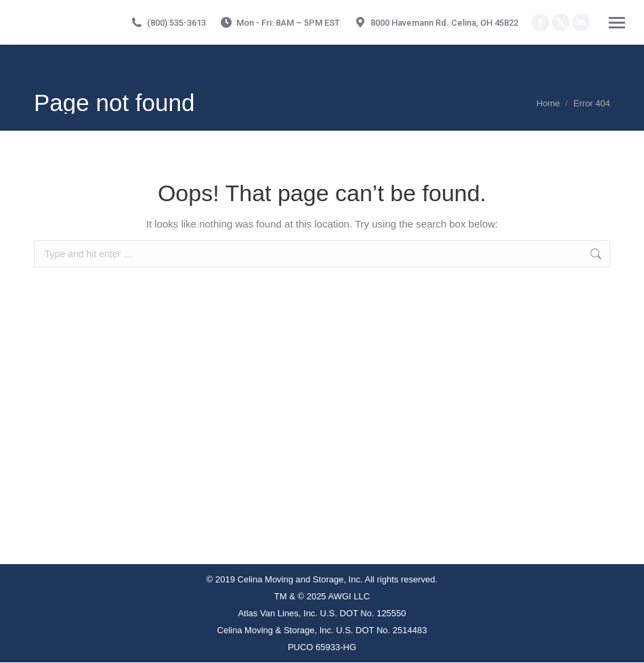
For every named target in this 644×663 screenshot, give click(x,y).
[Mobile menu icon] (617, 23)
